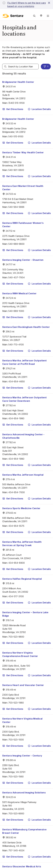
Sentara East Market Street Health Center (23, 188)
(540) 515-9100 (16, 103)
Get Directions (13, 109)
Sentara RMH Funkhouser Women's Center (23, 225)
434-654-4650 (17, 381)
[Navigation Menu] (48, 16)
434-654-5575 (16, 526)
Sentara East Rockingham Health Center (26, 327)
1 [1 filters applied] (46, 67)
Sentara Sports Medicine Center (21, 508)
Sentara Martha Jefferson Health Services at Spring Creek (22, 544)
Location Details (39, 109)
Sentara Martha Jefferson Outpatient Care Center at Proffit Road (24, 362)
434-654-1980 (16, 418)
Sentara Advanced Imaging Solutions (24, 793)
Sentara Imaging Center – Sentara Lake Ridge (25, 614)
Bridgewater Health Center (18, 82)
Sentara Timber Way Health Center (23, 152)
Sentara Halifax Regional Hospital (22, 579)
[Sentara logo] (13, 16)
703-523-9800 (16, 637)
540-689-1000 (16, 311)
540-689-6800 (16, 244)
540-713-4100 (16, 345)
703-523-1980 (16, 703)
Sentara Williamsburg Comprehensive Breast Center (24, 831)
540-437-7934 (17, 277)
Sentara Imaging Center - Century (22, 756)
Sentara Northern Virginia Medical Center (22, 720)
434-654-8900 (17, 563)
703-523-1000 (16, 740)
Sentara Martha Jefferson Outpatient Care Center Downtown (24, 399)
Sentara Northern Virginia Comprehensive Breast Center (20, 654)
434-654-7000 (17, 492)
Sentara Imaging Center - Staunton (23, 260)
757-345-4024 (16, 850)
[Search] (5, 67)
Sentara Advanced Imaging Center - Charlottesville (23, 436)
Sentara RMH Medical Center (19, 293)
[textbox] (20, 67)
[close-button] (49, 3)
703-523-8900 (16, 814)
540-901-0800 (16, 170)
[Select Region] (41, 16)
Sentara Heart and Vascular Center (23, 685)
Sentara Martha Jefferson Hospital (23, 475)
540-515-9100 (16, 136)
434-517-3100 (16, 596)
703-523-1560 (16, 777)
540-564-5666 (16, 207)
